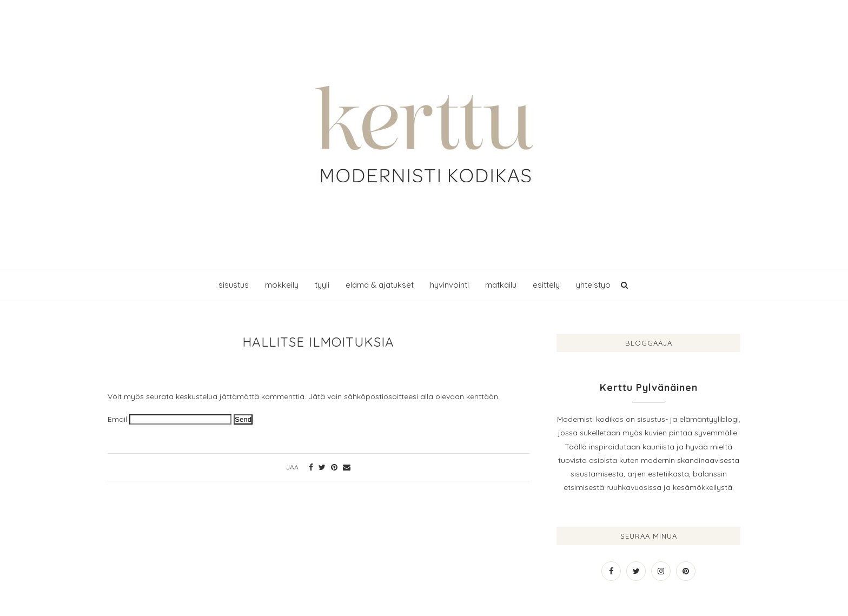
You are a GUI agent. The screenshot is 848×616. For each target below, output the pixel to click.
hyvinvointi (449, 285)
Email (117, 419)
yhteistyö (593, 285)
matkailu (501, 285)
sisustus (234, 285)
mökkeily (282, 285)
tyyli (322, 285)
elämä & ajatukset (380, 285)
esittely (546, 285)
